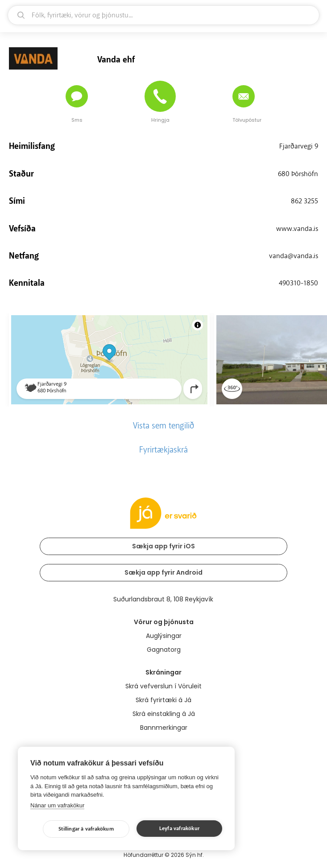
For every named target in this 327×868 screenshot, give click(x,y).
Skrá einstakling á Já (164, 714)
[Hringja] (160, 96)
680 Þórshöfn (298, 174)
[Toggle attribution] (198, 325)
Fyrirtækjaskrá (163, 450)
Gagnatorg (164, 650)
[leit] (163, 15)
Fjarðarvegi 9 (299, 146)
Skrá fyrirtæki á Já (163, 700)
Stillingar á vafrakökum (86, 829)
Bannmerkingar (164, 728)
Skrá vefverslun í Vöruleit (163, 686)
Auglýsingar (164, 636)
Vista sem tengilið (163, 426)
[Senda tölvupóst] (244, 96)
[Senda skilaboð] (77, 96)
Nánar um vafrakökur (57, 805)
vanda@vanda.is (294, 256)
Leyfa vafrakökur (179, 829)
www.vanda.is (297, 229)
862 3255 (304, 201)
